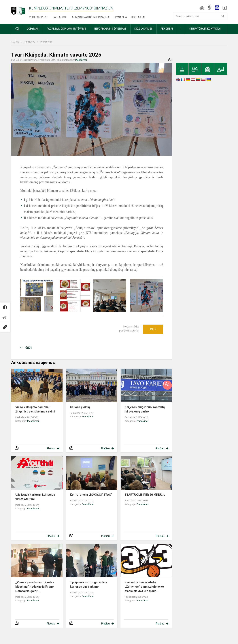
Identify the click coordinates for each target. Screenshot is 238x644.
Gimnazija (120, 17)
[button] (202, 8)
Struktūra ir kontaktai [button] (205, 29)
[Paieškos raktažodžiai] (200, 16)
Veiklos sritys (39, 17)
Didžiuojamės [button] (143, 29)
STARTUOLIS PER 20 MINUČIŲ (145, 495)
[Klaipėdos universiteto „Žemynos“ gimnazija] (20, 9)
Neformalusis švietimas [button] (110, 29)
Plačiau (51, 448)
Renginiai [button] (167, 29)
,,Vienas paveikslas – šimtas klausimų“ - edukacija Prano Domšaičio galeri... (35, 587)
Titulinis (15, 42)
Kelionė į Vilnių (80, 407)
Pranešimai (46, 42)
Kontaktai (138, 17)
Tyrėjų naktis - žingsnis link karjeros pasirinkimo (89, 584)
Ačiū (153, 329)
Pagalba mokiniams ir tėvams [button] (66, 29)
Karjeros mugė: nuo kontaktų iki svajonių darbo (145, 409)
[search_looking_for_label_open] (223, 16)
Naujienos (30, 42)
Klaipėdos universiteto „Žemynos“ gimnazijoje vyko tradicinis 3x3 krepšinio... (144, 587)
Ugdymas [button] (33, 29)
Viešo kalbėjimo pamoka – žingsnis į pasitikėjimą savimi (35, 409)
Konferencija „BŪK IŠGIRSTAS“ (91, 495)
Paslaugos (60, 17)
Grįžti (29, 348)
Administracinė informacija (91, 17)
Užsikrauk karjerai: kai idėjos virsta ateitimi (35, 497)
